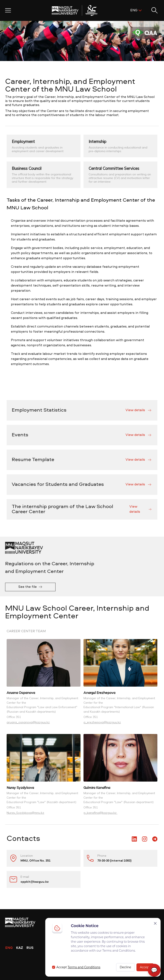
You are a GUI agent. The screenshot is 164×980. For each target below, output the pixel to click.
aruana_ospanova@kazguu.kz (28, 722)
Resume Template (82, 460)
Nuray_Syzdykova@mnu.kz (25, 813)
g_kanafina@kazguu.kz (100, 813)
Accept (145, 967)
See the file (30, 587)
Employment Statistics (82, 410)
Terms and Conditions (84, 967)
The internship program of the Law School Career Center (82, 509)
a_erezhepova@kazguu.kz (102, 722)
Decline (125, 967)
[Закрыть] (155, 923)
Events (82, 435)
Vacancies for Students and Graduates (82, 485)
